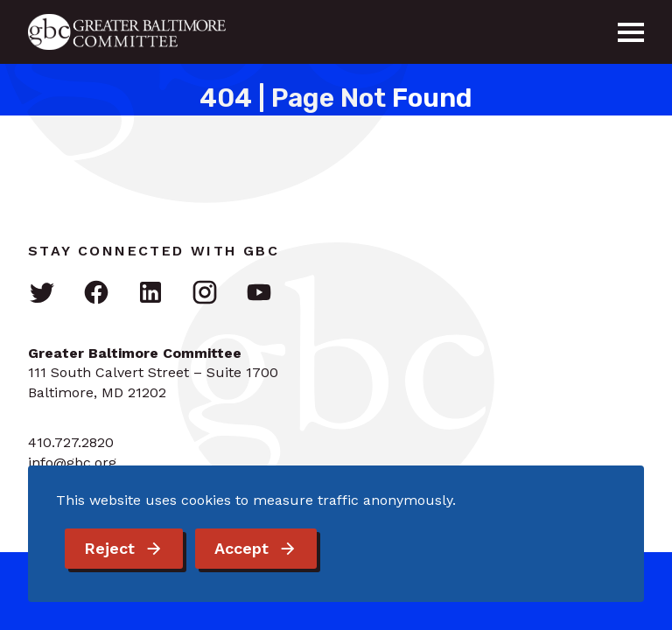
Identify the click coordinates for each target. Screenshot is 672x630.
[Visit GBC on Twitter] (42, 294)
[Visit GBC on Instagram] (205, 294)
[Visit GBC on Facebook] (96, 294)
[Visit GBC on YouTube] (259, 294)
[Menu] (631, 32)
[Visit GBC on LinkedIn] (150, 294)
